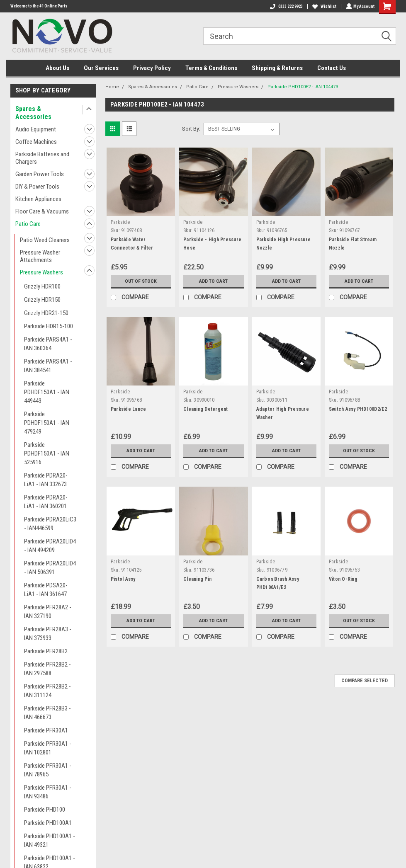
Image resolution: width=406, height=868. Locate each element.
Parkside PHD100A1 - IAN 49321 (50, 840)
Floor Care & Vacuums (42, 211)
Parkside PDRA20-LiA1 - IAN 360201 (46, 502)
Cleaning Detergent (206, 409)
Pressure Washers (41, 272)
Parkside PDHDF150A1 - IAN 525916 (47, 453)
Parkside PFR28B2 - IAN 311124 (47, 691)
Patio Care (28, 224)
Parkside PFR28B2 (46, 651)
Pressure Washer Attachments (40, 256)
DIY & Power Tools (37, 187)
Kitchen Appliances (38, 199)
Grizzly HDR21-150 (46, 313)
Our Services (101, 68)
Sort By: (191, 129)
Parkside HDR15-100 (49, 326)
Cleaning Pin (197, 579)
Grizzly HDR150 (42, 300)
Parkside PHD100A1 (48, 823)
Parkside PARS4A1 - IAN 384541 (48, 366)
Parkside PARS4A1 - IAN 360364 (48, 344)
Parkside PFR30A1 (46, 730)
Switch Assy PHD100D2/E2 (358, 409)
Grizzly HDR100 (42, 286)
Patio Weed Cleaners (45, 240)
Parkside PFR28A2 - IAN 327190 (48, 612)
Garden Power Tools (40, 174)
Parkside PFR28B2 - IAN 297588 (47, 669)
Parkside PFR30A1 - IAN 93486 (48, 792)
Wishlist (323, 6)
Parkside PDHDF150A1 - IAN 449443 (47, 392)
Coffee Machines (36, 142)
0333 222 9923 (286, 6)
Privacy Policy (152, 68)
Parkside (120, 222)
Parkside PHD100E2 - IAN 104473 (303, 87)
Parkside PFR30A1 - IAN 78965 (48, 770)
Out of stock (141, 281)
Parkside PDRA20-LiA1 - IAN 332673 (46, 480)
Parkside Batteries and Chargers (42, 158)
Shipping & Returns (277, 68)
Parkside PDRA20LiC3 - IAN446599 (50, 524)
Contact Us (332, 68)
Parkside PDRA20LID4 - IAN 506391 (50, 568)
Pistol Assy (123, 579)
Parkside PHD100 (45, 810)
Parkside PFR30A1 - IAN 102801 (48, 748)
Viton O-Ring (343, 579)
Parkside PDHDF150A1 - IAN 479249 (47, 423)
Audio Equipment (36, 129)
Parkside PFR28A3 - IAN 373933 (48, 634)
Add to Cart (213, 281)
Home (112, 87)
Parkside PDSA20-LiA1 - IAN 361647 (46, 590)
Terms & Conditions (211, 68)
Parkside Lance (129, 409)
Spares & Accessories (33, 113)
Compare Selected (365, 681)
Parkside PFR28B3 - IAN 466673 (47, 713)
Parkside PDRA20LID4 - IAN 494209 (50, 546)
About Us (57, 68)
